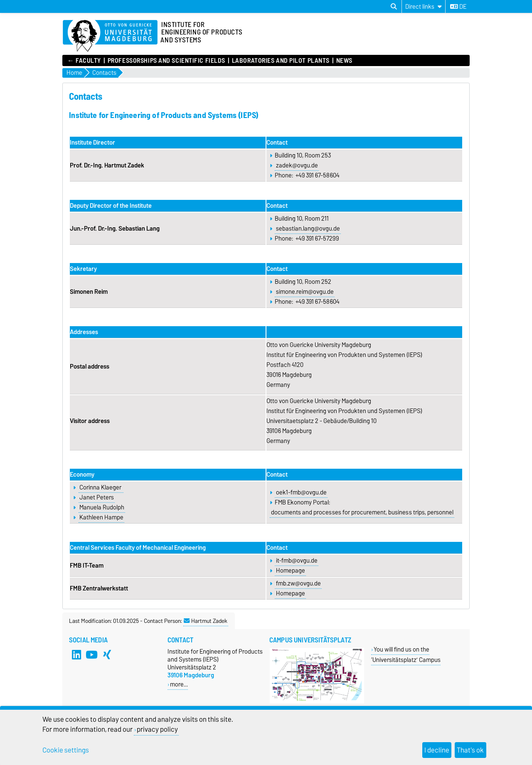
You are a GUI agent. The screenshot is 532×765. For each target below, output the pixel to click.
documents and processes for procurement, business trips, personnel (362, 512)
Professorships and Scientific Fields (166, 61)
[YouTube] (92, 655)
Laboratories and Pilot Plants (281, 61)
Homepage (291, 571)
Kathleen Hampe (101, 517)
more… (179, 684)
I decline (437, 750)
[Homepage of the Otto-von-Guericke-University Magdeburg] (110, 36)
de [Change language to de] (458, 7)
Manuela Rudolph (102, 507)
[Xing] (107, 655)
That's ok (470, 750)
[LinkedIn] (76, 655)
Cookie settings (66, 750)
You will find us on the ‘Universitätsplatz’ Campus (406, 654)
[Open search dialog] (394, 7)
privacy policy (157, 729)
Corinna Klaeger (101, 487)
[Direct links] (424, 6)
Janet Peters (97, 497)
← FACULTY (84, 61)
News (344, 61)
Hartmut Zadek (206, 621)
